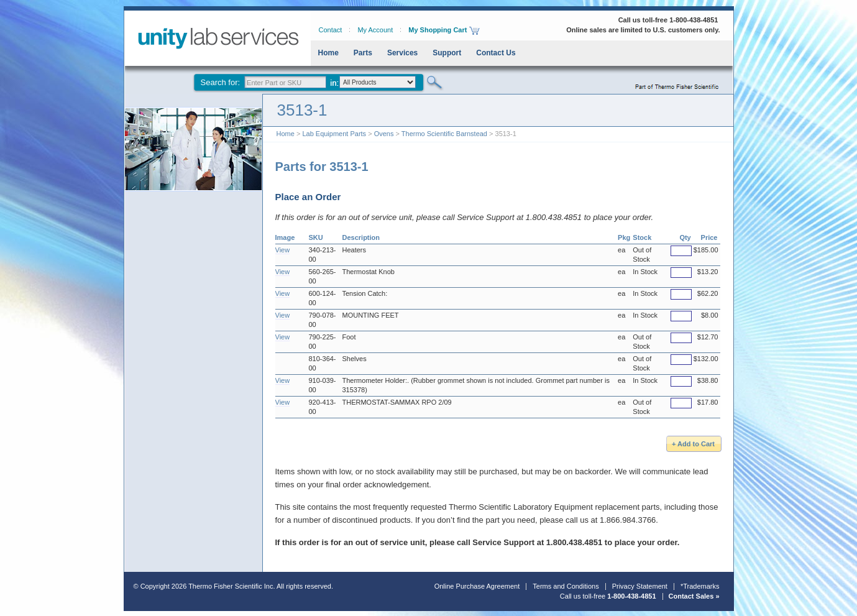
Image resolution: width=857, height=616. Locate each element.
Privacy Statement (640, 586)
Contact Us (496, 53)
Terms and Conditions (566, 586)
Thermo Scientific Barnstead (444, 134)
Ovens (384, 134)
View (283, 250)
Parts (363, 53)
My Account (375, 30)
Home (328, 53)
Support (447, 53)
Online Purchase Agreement (477, 586)
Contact (331, 30)
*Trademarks (700, 586)
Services (402, 53)
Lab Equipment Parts (334, 134)
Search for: (221, 82)
